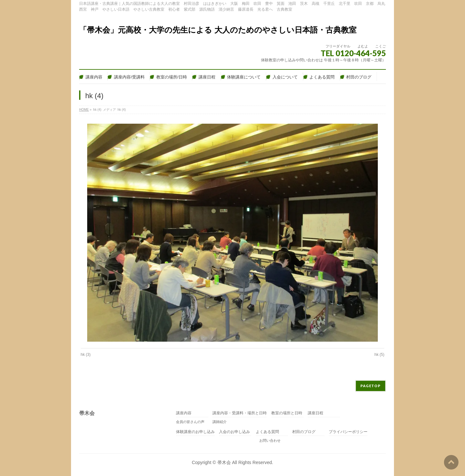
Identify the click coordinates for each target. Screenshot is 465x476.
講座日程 (315, 413)
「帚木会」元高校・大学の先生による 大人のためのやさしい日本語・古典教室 (218, 30)
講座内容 (184, 413)
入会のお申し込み (234, 432)
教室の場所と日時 (287, 413)
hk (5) (380, 355)
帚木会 (224, 462)
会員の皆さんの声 (190, 422)
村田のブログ (304, 432)
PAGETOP (371, 386)
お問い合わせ (268, 440)
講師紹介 (220, 422)
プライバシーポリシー (348, 432)
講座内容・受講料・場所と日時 (240, 413)
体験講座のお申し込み (195, 432)
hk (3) (86, 355)
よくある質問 (267, 432)
